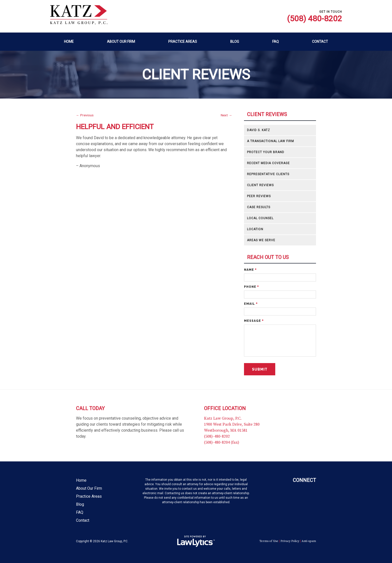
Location (255, 229)
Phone (251, 287)
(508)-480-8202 (217, 436)
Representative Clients (268, 174)
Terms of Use (269, 541)
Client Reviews (267, 114)
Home (69, 42)
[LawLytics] (196, 541)
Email (251, 304)
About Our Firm (121, 42)
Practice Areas (183, 42)
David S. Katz (258, 130)
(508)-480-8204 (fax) (222, 442)
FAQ (275, 42)
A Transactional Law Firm (270, 141)
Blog (235, 42)
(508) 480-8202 (314, 19)
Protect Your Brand (266, 152)
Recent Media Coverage (268, 163)
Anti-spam (309, 541)
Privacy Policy (290, 541)
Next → (226, 115)
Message (254, 321)
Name (250, 270)
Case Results (259, 207)
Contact (320, 42)
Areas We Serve (261, 240)
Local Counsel (260, 218)
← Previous (85, 115)
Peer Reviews (259, 196)
